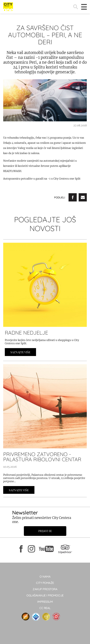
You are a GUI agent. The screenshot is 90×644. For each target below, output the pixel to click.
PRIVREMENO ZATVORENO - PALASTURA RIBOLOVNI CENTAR (42, 457)
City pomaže (45, 583)
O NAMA (45, 577)
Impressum (45, 602)
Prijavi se (45, 531)
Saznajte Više (20, 352)
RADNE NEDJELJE (26, 333)
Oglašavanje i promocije (45, 595)
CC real (45, 608)
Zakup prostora (45, 589)
